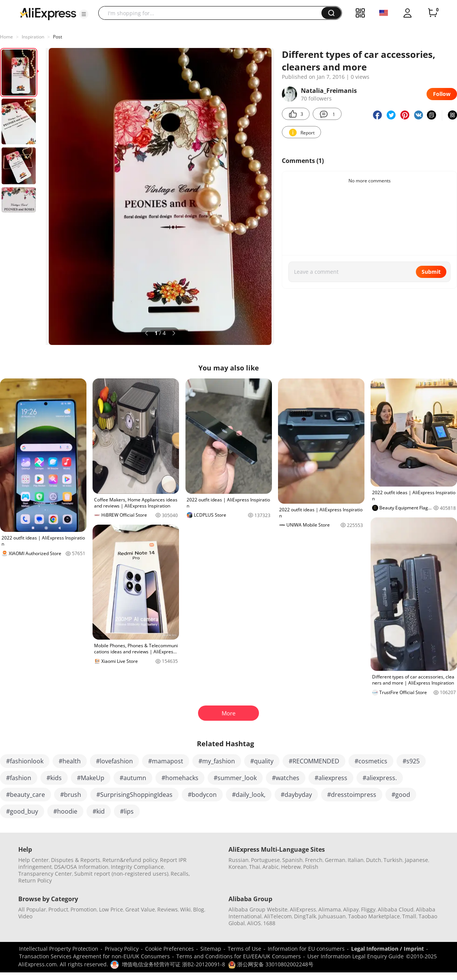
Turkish (393, 860)
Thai (255, 867)
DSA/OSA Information (81, 867)
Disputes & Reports (76, 860)
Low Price (111, 909)
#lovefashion (114, 761)
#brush (71, 795)
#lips (127, 811)
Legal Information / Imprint (387, 949)
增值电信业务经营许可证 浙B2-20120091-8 (173, 964)
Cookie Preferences (169, 949)
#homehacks (180, 778)
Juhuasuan (332, 916)
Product (58, 909)
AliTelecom (278, 916)
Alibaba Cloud (396, 909)
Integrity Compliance (137, 867)
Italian (356, 860)
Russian (239, 860)
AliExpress (303, 909)
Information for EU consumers (306, 949)
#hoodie (65, 811)
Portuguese (265, 860)
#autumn (133, 778)
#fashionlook (25, 761)
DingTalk (305, 916)
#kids (54, 778)
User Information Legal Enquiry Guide (356, 956)
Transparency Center (45, 874)
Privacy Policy (122, 949)
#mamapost (166, 761)
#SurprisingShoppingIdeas (134, 795)
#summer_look (235, 778)
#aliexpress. (380, 778)
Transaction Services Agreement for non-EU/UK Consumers (94, 956)
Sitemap (211, 949)
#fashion (19, 778)
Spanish (292, 860)
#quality (262, 761)
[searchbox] (213, 13)
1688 (269, 923)
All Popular (32, 909)
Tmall (409, 916)
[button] (84, 14)
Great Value (140, 909)
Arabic (271, 867)
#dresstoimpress (352, 795)
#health (70, 761)
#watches (286, 778)
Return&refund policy (130, 860)
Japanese (416, 860)
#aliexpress (331, 778)
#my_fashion (217, 761)
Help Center (34, 860)
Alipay (351, 909)
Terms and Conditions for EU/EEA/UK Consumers (239, 956)
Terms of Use (244, 949)
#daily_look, (249, 795)
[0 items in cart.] (433, 13)
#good (401, 795)
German (335, 860)
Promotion (84, 909)
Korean (238, 867)
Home (6, 37)
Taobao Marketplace (374, 916)
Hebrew (291, 867)
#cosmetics (371, 761)
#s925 (411, 761)
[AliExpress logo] (48, 13)
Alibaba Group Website (258, 909)
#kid (99, 811)
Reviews (168, 909)
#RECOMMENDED (314, 761)
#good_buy (22, 811)
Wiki (185, 909)
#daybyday (296, 795)
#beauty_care (26, 795)
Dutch (374, 860)
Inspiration (33, 37)
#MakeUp (91, 778)
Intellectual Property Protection (59, 949)
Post (58, 37)
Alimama (330, 909)
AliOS (254, 923)
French (314, 860)
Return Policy (35, 880)
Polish (311, 867)
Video (25, 916)
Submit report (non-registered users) (121, 874)
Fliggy (368, 909)
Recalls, (180, 874)
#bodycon (202, 795)
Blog (199, 909)
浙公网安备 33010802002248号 (271, 964)
